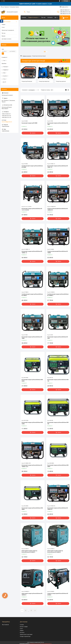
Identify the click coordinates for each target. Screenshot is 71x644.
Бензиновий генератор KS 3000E (29, 123)
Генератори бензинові (27, 81)
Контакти (50, 17)
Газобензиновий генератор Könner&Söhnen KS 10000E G (58, 295)
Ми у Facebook (5, 625)
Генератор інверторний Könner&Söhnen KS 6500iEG (58, 594)
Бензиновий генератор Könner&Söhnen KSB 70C (58, 380)
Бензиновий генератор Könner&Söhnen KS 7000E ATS (58, 509)
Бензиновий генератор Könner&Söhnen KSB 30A (58, 423)
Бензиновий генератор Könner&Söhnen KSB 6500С (32, 380)
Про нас (43, 17)
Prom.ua (42, 642)
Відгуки (4, 36)
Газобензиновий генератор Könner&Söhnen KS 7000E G (32, 295)
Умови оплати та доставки (26, 634)
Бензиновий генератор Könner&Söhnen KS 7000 (58, 124)
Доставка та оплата (6, 39)
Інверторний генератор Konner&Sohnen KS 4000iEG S (32, 594)
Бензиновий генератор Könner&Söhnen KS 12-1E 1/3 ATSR (32, 209)
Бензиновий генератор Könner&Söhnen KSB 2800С (58, 466)
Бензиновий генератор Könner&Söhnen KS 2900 (58, 338)
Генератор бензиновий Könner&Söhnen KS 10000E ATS (58, 209)
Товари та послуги (33, 17)
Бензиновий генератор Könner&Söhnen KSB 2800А (32, 509)
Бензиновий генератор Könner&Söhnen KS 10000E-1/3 (32, 252)
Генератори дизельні (61, 81)
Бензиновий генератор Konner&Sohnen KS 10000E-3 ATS (32, 466)
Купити (34, 133)
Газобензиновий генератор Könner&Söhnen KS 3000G (32, 167)
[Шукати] (25, 12)
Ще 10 (5, 82)
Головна (24, 17)
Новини (4, 25)
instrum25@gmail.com (7, 122)
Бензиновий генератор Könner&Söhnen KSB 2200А (32, 423)
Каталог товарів (24, 627)
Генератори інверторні (44, 81)
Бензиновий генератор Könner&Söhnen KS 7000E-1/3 (58, 167)
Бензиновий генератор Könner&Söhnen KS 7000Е (32, 338)
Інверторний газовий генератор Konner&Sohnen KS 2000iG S (29, 551)
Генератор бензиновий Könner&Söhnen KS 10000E (58, 252)
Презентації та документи (8, 30)
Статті (3, 27)
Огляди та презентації (25, 636)
